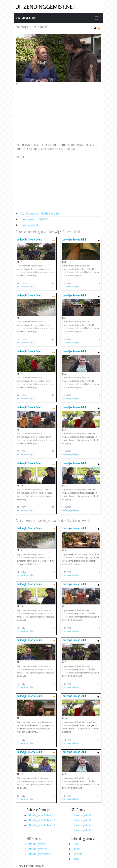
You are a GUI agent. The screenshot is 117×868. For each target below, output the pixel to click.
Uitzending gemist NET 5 (39, 844)
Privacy (76, 859)
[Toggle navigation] (97, 18)
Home (76, 844)
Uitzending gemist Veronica (40, 854)
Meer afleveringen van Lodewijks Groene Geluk (40, 214)
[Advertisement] (59, 111)
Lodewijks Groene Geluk (32, 26)
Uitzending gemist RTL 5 (83, 820)
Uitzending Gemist (26, 18)
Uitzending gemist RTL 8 (83, 830)
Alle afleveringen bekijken (26, 286)
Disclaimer (77, 854)
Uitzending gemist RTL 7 (83, 825)
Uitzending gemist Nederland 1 (42, 815)
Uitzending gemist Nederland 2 (42, 820)
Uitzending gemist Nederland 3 (42, 825)
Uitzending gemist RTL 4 (30, 225)
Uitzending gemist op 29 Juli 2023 (34, 219)
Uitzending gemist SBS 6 (39, 849)
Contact (76, 849)
